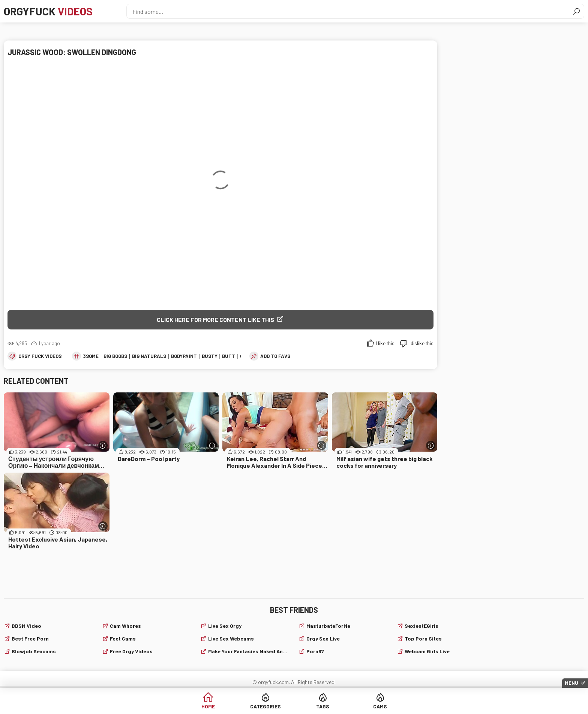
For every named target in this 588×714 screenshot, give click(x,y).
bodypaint (184, 356)
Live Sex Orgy (225, 626)
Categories (265, 706)
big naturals (149, 356)
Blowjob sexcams (34, 651)
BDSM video (26, 626)
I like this (385, 343)
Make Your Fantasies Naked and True (249, 651)
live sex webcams (231, 638)
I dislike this (421, 343)
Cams (380, 706)
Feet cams (123, 638)
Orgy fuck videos (40, 356)
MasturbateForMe (328, 626)
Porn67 (315, 651)
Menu (571, 683)
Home (208, 706)
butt (229, 356)
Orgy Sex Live (323, 638)
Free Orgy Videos (131, 651)
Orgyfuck (48, 11)
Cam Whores (125, 626)
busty (210, 356)
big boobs (115, 356)
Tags (323, 706)
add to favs (275, 356)
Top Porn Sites (423, 638)
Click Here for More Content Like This (215, 320)
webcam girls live (427, 651)
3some (91, 356)
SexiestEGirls (421, 626)
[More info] (103, 445)
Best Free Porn (30, 638)
